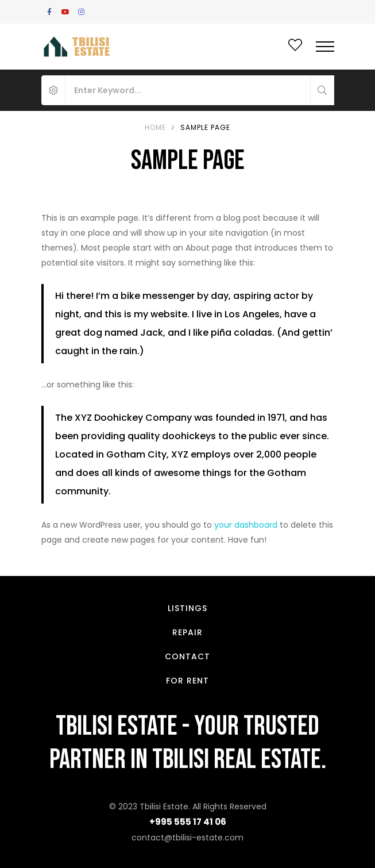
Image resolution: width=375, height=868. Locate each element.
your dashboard (246, 525)
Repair (187, 632)
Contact (187, 656)
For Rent (187, 681)
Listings (187, 608)
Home (155, 127)
